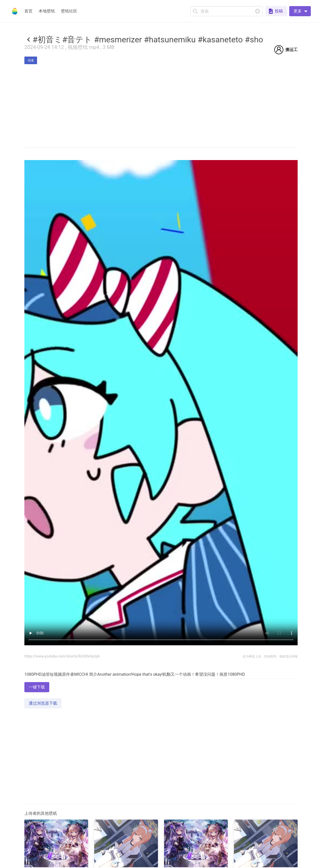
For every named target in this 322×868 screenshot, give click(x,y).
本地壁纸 (47, 11)
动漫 (31, 60)
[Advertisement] (161, 829)
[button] (300, 11)
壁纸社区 (69, 11)
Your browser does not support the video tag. (161, 403)
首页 (28, 11)
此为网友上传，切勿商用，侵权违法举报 (270, 656)
